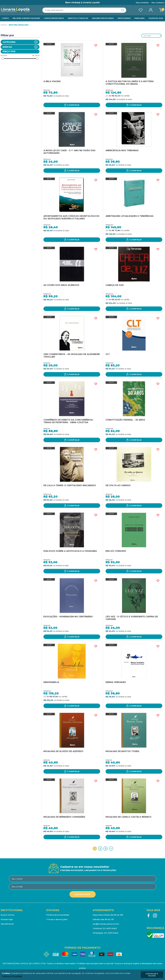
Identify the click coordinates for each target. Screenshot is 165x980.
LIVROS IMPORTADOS (54, 18)
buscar (123, 10)
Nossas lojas (7, 919)
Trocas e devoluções (57, 919)
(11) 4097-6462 (111, 933)
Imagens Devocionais (103, 18)
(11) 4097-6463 (110, 928)
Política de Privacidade (12, 976)
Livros (5, 18)
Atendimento (7, 924)
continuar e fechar (152, 975)
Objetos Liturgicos (78, 18)
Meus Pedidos (142, 3)
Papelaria (139, 18)
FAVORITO (96, 45)
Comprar (73, 105)
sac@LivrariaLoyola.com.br (106, 924)
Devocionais (124, 18)
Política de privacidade (58, 915)
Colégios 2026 (156, 18)
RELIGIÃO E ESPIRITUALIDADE (26, 18)
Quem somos (7, 915)
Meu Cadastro (158, 3)
